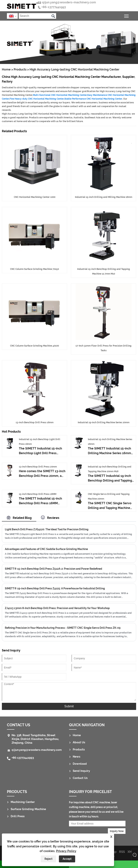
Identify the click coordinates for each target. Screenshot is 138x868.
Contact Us (19, 725)
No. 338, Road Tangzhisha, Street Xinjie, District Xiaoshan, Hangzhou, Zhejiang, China (35, 739)
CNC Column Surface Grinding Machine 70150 (34, 269)
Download (80, 764)
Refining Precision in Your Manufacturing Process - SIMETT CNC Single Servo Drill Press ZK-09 (63, 628)
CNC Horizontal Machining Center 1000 (35, 197)
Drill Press (18, 816)
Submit (69, 706)
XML (131, 852)
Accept (67, 859)
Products (20, 69)
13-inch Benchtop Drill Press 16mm (35, 422)
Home (6, 69)
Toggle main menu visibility (127, 15)
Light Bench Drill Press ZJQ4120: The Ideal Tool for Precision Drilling (47, 529)
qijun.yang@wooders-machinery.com (69, 2)
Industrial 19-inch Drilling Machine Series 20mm (104, 422)
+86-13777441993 (54, 7)
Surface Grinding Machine (28, 809)
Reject (48, 859)
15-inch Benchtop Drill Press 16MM (38, 494)
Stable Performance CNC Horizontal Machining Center (93, 99)
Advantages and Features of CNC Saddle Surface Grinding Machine (46, 549)
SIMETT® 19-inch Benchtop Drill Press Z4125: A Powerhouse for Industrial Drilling (55, 588)
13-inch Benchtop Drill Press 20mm (38, 467)
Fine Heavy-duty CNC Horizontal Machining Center (37, 99)
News (76, 757)
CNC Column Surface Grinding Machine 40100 (34, 346)
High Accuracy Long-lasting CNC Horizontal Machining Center (74, 69)
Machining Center (23, 802)
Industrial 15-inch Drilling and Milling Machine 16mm (104, 197)
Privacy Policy (66, 851)
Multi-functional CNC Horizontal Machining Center (60, 95)
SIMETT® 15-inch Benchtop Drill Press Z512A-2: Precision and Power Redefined (53, 569)
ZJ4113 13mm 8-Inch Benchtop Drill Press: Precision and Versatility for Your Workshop (57, 608)
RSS (122, 852)
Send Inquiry (81, 771)
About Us (79, 742)
